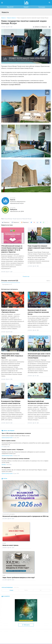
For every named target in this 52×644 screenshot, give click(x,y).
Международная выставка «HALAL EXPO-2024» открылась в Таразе (12, 356)
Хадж (4, 575)
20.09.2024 (3, 379)
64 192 (9, 519)
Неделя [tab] (26, 590)
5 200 (8, 423)
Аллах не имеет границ (10, 545)
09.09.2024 (30, 423)
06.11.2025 (5, 519)
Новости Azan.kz (11, 18)
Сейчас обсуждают (8, 431)
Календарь (42, 7)
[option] (26, 610)
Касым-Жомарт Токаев (10, 219)
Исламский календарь (9, 514)
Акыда (4, 543)
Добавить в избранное (40, 27)
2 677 (8, 272)
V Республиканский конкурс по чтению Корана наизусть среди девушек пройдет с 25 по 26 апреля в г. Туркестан (12, 249)
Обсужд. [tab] (17, 587)
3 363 (34, 266)
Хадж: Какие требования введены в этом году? (19, 578)
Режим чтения (50, 27)
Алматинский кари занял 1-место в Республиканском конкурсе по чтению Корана (39, 356)
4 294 (34, 330)
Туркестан (19, 219)
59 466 (9, 580)
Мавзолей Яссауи (27, 219)
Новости (3, 18)
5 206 (8, 332)
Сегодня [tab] (11, 590)
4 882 (8, 27)
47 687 (9, 548)
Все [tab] (41, 590)
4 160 (34, 423)
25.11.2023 (5, 580)
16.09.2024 (30, 376)
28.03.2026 (3, 272)
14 (45, 350)
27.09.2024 (3, 27)
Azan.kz (13, 200)
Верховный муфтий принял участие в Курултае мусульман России (38, 312)
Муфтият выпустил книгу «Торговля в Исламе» (10, 311)
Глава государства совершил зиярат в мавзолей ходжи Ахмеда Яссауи (39, 248)
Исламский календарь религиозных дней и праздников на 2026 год (25, 516)
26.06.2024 (5, 548)
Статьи (4, 479)
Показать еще (26, 276)
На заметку (6, 596)
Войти (49, 281)
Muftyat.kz (14, 210)
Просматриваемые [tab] (7, 587)
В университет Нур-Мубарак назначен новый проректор (11, 402)
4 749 (34, 376)
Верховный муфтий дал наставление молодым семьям (38, 402)
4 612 (8, 379)
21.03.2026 (30, 266)
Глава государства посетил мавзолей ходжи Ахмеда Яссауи (33, 18)
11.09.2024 (3, 423)
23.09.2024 (3, 332)
